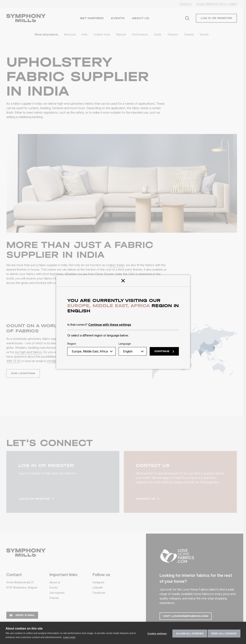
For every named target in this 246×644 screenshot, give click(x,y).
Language (125, 344)
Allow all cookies (188, 633)
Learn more (72, 637)
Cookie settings (156, 633)
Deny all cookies (224, 633)
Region (72, 344)
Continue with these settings (110, 325)
